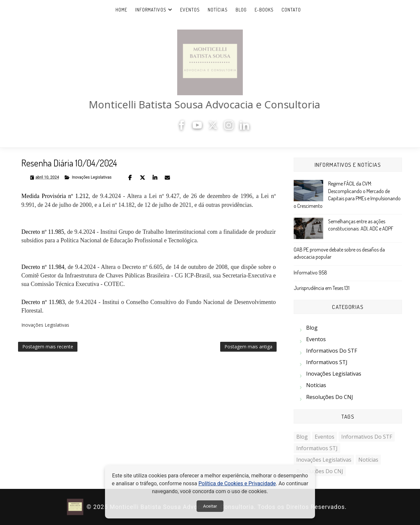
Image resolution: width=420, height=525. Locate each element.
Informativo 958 (310, 273)
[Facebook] (184, 128)
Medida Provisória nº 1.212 (55, 196)
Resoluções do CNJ (330, 397)
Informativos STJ (327, 362)
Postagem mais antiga (248, 347)
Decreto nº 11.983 (43, 302)
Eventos (190, 10)
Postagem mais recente (48, 347)
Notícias (218, 10)
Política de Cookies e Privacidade (237, 483)
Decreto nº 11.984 (43, 267)
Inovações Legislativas (92, 177)
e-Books (264, 10)
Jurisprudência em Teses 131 (322, 288)
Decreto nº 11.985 (43, 232)
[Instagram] (231, 128)
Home (121, 10)
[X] (215, 128)
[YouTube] (199, 128)
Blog (241, 10)
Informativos (151, 10)
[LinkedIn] (247, 128)
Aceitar (210, 506)
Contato (291, 10)
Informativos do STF (332, 351)
